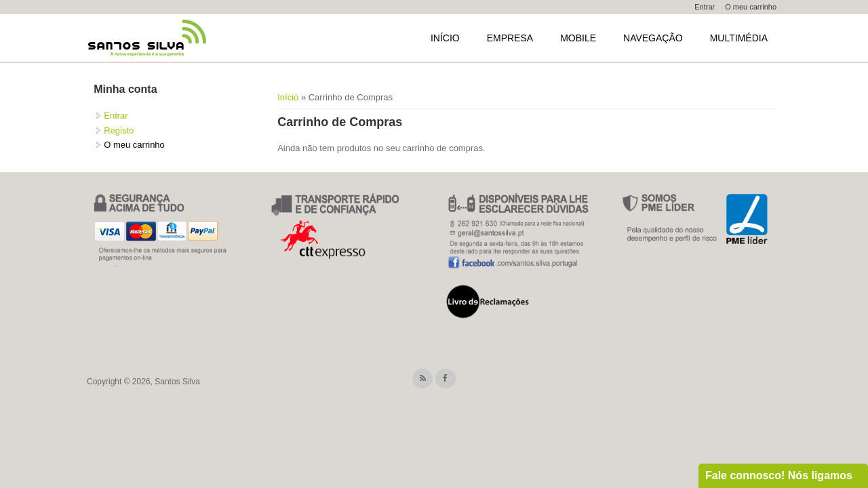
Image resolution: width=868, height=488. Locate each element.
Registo (119, 130)
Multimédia (739, 38)
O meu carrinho (751, 7)
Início (445, 38)
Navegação (653, 38)
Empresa (510, 38)
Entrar (705, 7)
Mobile (578, 38)
